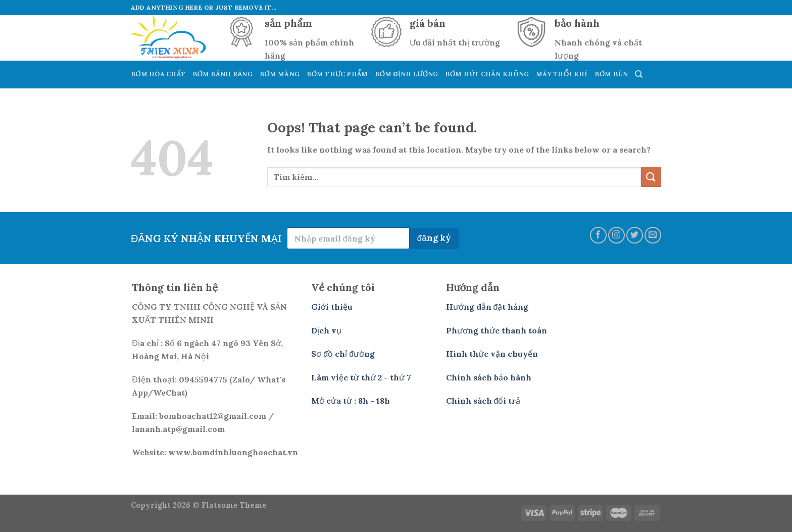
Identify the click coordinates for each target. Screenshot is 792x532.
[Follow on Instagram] (616, 235)
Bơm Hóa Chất (158, 74)
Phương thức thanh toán (497, 330)
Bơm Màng (280, 74)
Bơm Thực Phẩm (337, 74)
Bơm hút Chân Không (487, 74)
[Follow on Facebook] (598, 235)
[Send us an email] (653, 235)
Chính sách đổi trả (483, 401)
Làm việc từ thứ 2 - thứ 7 (361, 377)
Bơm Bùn (611, 74)
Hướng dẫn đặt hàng (487, 307)
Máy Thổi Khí (562, 74)
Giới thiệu (332, 307)
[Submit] (651, 177)
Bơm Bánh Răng (222, 74)
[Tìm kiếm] (639, 74)
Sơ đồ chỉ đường (343, 354)
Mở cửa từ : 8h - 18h (351, 401)
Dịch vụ (326, 330)
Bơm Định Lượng (406, 74)
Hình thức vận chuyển (492, 354)
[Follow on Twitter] (635, 235)
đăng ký (434, 238)
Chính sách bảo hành (489, 377)
